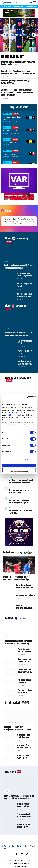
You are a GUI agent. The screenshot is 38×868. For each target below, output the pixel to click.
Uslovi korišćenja (19, 861)
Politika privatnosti (22, 858)
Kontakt (9, 858)
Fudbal (8, 323)
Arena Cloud (26, 855)
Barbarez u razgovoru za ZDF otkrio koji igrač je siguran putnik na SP (19, 497)
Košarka (9, 613)
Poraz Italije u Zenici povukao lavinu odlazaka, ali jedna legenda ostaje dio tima (19, 72)
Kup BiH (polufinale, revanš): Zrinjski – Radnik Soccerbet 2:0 (19, 261)
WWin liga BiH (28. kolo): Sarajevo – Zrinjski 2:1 (25, 290)
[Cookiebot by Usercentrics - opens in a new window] (27, 397)
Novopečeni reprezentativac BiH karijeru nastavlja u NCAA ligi (18, 637)
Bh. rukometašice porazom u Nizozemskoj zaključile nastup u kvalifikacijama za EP (25, 743)
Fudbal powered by (13, 547)
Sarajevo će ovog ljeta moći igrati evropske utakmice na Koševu (21, 476)
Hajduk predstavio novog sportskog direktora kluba (23, 801)
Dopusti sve (19, 467)
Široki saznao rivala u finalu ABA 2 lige (25, 655)
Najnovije (9, 855)
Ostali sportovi (12, 697)
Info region (10, 766)
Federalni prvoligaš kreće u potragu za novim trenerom (17, 82)
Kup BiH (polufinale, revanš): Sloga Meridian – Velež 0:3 (25, 270)
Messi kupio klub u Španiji (25, 590)
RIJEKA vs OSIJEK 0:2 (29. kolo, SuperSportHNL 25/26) (25, 349)
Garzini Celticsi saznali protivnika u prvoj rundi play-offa (25, 646)
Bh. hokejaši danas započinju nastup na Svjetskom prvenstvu (24, 732)
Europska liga (9, 567)
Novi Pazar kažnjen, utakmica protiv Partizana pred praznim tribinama (25, 822)
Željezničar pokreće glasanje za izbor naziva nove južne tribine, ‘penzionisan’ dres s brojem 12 (17, 93)
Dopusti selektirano (19, 471)
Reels (8, 211)
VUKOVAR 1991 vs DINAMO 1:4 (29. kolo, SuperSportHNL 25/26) (19, 328)
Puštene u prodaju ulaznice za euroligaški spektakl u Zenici (25, 678)
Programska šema (19, 107)
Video (8, 233)
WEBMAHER (30, 866)
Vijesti (7, 255)
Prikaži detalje (27, 460)
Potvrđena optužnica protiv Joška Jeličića (24, 810)
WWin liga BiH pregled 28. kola (24, 279)
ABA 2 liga (9, 631)
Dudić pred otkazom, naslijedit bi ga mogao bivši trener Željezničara (19, 791)
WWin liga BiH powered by (18, 373)
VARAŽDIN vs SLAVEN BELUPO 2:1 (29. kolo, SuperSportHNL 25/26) (25, 359)
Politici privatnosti (14, 415)
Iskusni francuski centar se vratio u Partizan (24, 666)
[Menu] (35, 2)
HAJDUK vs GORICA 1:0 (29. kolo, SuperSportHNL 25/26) (25, 339)
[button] (4, 35)
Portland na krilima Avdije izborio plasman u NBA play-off (25, 688)
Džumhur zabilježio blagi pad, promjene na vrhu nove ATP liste (17, 722)
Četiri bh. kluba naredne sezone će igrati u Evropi (20, 486)
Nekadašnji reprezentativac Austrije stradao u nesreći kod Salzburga (25, 604)
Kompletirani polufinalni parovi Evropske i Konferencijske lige (18, 63)
